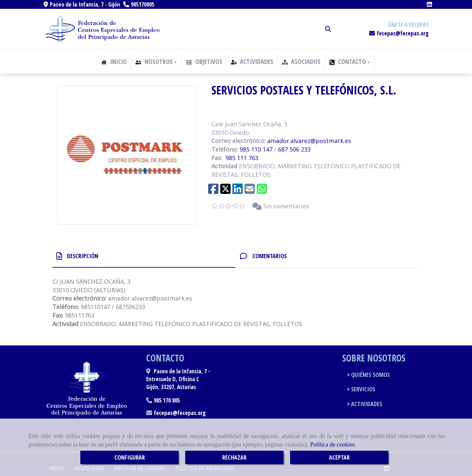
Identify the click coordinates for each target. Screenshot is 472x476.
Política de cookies (332, 445)
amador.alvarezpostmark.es (309, 141)
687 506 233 (294, 149)
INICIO (114, 62)
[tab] (144, 256)
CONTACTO (350, 62)
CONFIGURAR (130, 457)
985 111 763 (242, 158)
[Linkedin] (429, 4)
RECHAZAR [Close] (234, 457)
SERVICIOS (363, 389)
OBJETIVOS (204, 62)
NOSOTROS (157, 62)
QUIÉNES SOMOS (370, 375)
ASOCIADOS (301, 62)
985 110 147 (256, 149)
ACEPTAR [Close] (339, 457)
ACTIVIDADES (252, 62)
